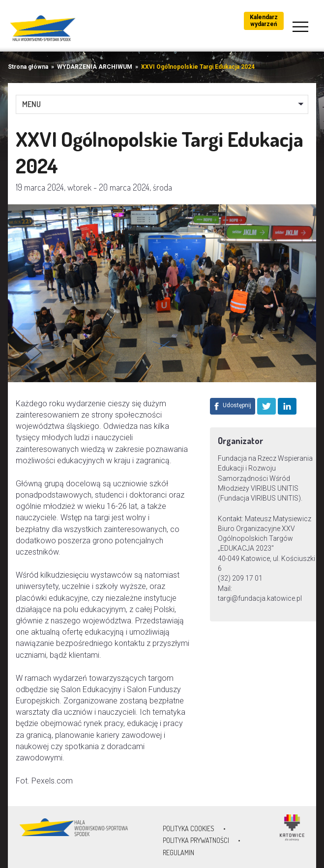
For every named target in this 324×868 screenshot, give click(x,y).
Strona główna (28, 67)
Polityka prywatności (196, 840)
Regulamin (178, 853)
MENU (31, 104)
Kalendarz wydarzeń (264, 21)
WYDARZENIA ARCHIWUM (95, 67)
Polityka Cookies (189, 828)
